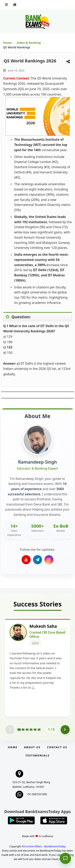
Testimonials (37, 755)
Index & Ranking (29, 43)
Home (7, 43)
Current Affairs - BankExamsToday (45, 846)
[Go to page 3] (27, 730)
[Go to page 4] (31, 730)
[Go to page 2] (23, 730)
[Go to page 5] (35, 730)
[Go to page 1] (19, 730)
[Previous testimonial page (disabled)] (10, 730)
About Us (32, 747)
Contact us (57, 747)
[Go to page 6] (39, 730)
